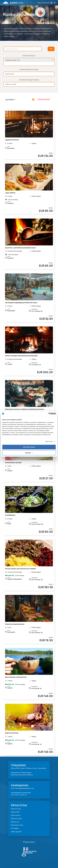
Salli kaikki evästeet (29, 447)
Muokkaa (29, 453)
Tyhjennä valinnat (44, 99)
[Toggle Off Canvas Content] (45, 3)
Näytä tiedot (49, 441)
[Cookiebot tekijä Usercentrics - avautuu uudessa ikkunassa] (47, 414)
